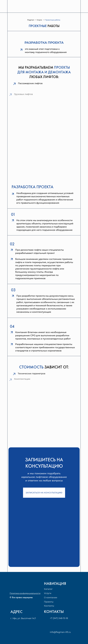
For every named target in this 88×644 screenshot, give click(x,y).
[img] (17, 7)
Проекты (49, 602)
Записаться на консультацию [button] (44, 493)
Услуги (39, 20)
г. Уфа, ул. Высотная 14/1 (23, 618)
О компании (51, 598)
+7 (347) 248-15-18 (59, 618)
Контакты (49, 606)
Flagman (31, 20)
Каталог (48, 589)
